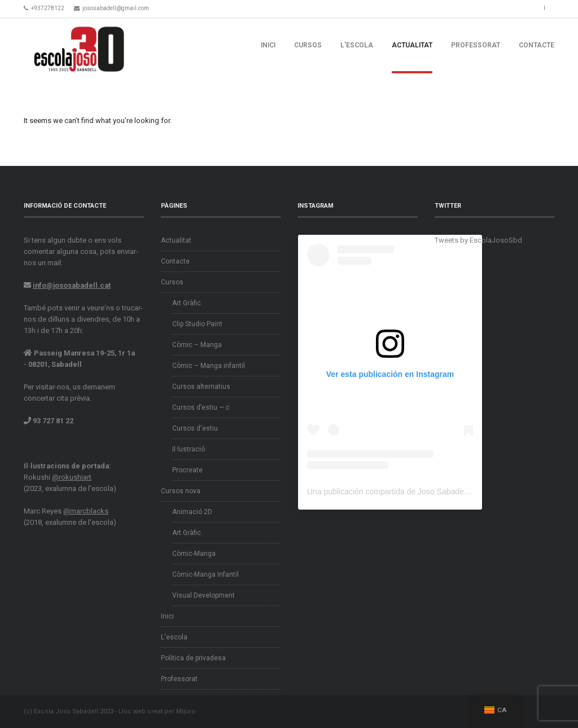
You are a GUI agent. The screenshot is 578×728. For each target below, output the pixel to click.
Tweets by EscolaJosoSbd (478, 240)
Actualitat (412, 45)
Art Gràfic (187, 303)
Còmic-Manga (194, 554)
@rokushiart (72, 477)
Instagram (532, 7)
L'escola (357, 45)
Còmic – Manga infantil (209, 366)
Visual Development (203, 595)
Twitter (519, 7)
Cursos (308, 45)
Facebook (505, 7)
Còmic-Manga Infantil (205, 574)
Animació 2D (192, 512)
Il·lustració (189, 449)
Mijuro (186, 711)
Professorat (476, 45)
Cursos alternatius (201, 387)
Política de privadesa (193, 658)
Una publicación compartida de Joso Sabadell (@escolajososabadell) (428, 492)
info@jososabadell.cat (72, 285)
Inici (268, 45)
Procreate (187, 470)
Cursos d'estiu (195, 428)
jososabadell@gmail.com (116, 8)
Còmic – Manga (197, 345)
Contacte (537, 45)
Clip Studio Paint (197, 324)
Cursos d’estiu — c (201, 407)
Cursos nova (181, 491)
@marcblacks (86, 511)
